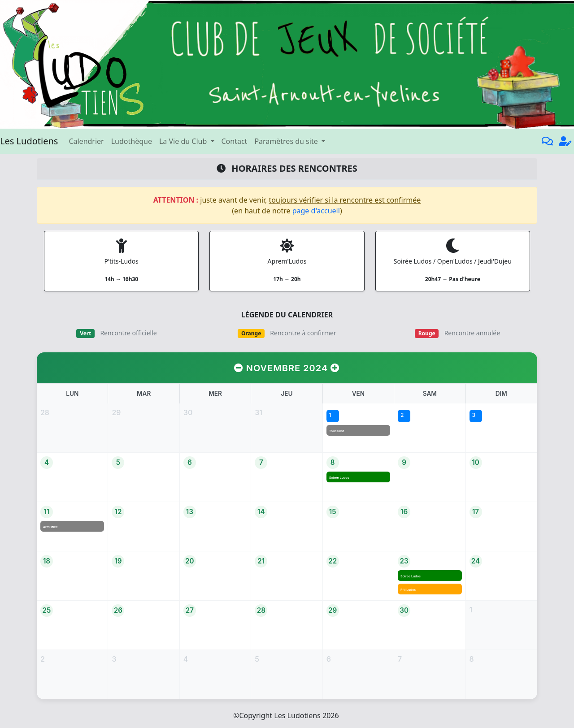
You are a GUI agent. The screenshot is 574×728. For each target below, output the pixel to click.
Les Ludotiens (29, 141)
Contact (235, 141)
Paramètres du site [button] (287, 141)
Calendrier (86, 141)
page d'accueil (316, 211)
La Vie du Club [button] (184, 141)
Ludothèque (132, 141)
